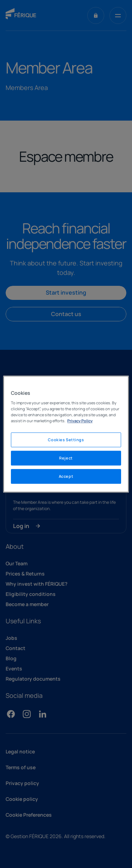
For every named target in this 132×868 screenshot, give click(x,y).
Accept (66, 476)
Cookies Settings (66, 440)
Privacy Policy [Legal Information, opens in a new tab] (80, 421)
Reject (66, 458)
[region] (66, 434)
